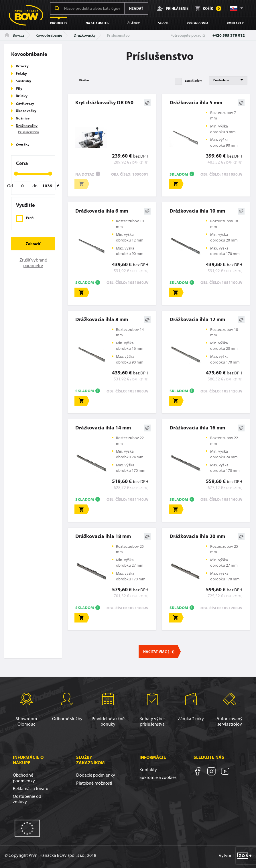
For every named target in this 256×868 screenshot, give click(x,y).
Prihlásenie (173, 8)
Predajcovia (198, 23)
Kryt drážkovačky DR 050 (104, 102)
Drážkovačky (85, 35)
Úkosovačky (26, 111)
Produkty (59, 23)
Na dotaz (85, 174)
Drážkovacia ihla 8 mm (102, 319)
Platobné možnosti (94, 783)
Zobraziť (33, 243)
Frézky (21, 73)
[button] (236, 8)
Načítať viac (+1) (159, 651)
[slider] (16, 174)
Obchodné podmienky (24, 778)
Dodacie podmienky (96, 775)
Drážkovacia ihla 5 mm (196, 102)
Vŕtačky (22, 66)
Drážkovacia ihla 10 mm (197, 211)
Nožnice (23, 118)
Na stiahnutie (97, 23)
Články (134, 23)
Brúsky (22, 96)
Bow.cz (14, 35)
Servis (163, 23)
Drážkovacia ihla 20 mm (197, 536)
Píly (19, 88)
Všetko (84, 80)
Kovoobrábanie (49, 35)
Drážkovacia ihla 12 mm (197, 319)
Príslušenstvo (28, 132)
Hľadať (136, 8)
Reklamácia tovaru (31, 788)
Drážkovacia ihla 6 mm (102, 211)
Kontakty (235, 23)
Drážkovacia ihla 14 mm (103, 428)
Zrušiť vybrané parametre (33, 263)
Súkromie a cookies (158, 777)
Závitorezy (25, 103)
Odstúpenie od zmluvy (27, 799)
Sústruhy (23, 81)
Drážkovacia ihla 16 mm (197, 428)
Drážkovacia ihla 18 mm (103, 536)
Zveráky (23, 144)
